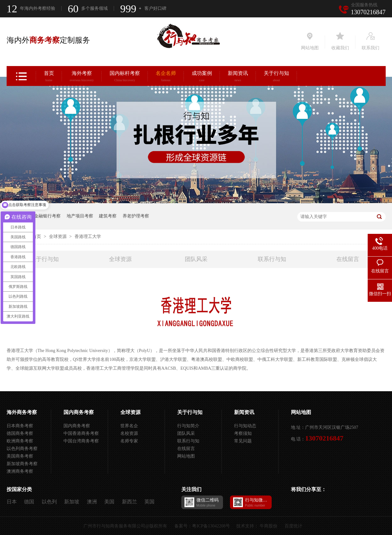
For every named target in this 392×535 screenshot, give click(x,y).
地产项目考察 (80, 216)
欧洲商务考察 (20, 441)
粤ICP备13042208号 (211, 526)
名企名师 (166, 77)
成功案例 (202, 77)
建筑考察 (108, 216)
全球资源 (58, 237)
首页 (49, 77)
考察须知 (243, 433)
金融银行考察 (47, 216)
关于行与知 (276, 77)
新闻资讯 (238, 77)
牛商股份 (268, 526)
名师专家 (129, 441)
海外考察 (82, 77)
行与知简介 (188, 426)
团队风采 (196, 259)
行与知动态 (245, 426)
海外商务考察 (22, 412)
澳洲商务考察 (20, 471)
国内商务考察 (79, 412)
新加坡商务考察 (22, 464)
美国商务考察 (20, 456)
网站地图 (186, 456)
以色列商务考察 (22, 449)
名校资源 (129, 433)
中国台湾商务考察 (81, 441)
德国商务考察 (20, 433)
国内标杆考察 (125, 77)
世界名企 (129, 426)
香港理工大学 (88, 237)
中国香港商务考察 (81, 433)
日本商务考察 (20, 426)
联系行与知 (272, 259)
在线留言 (348, 259)
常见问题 (243, 441)
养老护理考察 (136, 216)
